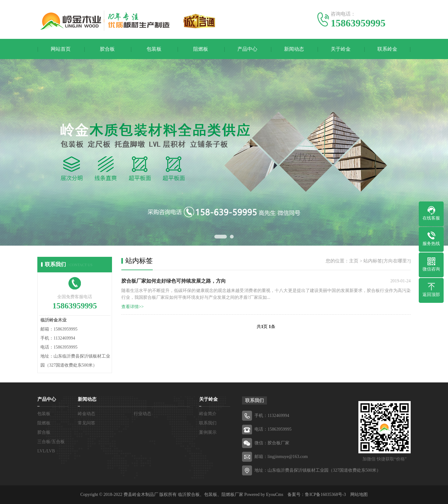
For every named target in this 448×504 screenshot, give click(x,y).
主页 (354, 261)
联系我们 (208, 423)
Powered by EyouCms (263, 495)
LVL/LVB (46, 451)
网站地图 (359, 495)
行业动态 (142, 414)
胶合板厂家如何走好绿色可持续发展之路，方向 (174, 281)
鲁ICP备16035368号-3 (325, 495)
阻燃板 (201, 49)
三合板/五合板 (51, 442)
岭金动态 (86, 414)
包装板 (154, 49)
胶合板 (107, 49)
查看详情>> (133, 307)
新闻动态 (294, 49)
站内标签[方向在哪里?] (387, 261)
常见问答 (86, 423)
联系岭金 (387, 49)
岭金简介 (208, 414)
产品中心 (247, 49)
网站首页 (61, 49)
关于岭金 (341, 49)
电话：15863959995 (273, 429)
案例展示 (208, 432)
